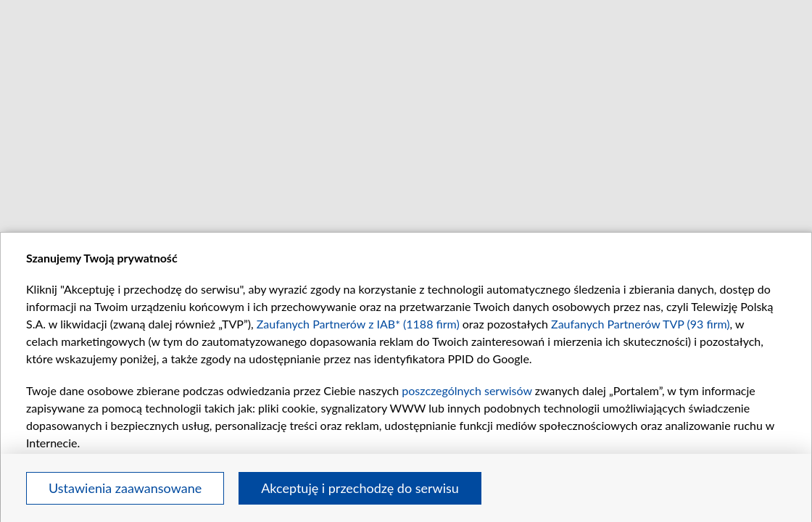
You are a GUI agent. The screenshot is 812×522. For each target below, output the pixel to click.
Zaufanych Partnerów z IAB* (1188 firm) (358, 324)
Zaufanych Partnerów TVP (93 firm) (641, 324)
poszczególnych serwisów (467, 390)
